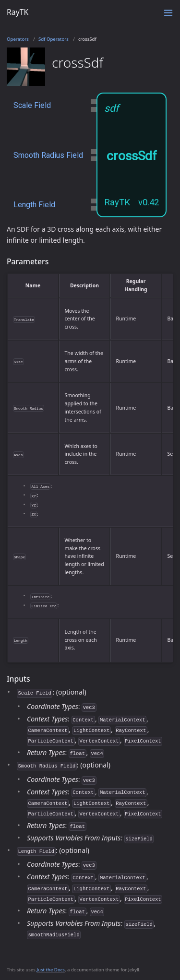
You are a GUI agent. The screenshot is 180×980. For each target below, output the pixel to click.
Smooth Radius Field (48, 155)
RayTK (18, 12)
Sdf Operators (54, 39)
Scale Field (32, 105)
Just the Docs (51, 970)
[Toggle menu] (168, 13)
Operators (18, 39)
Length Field (34, 205)
